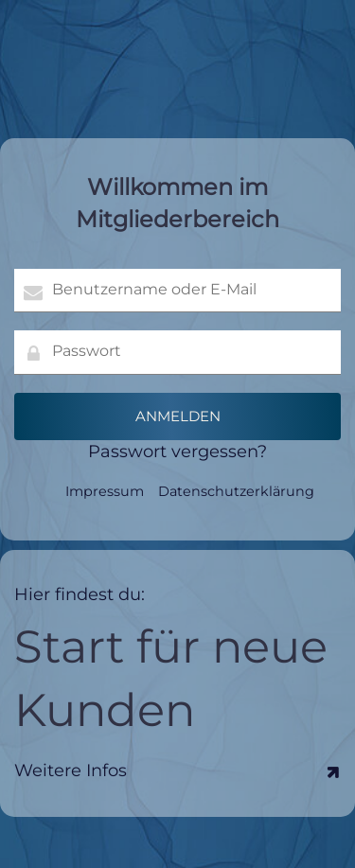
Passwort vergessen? (177, 452)
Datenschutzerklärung (236, 491)
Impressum (105, 491)
